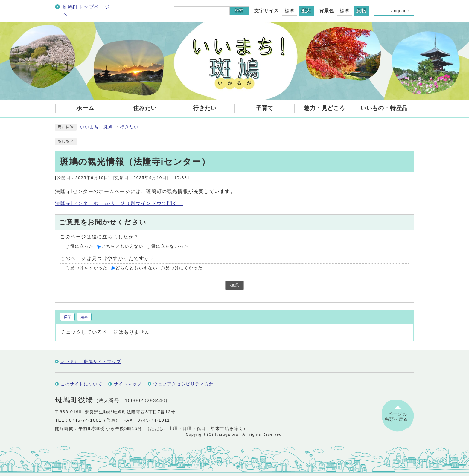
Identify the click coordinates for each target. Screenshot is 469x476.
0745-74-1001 (85, 420)
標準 (290, 11)
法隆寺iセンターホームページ (119, 203)
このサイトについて (81, 384)
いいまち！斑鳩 (96, 127)
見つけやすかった (89, 268)
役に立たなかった (170, 246)
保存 (67, 317)
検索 (239, 10)
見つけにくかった (184, 268)
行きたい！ (132, 127)
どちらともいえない (122, 246)
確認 (234, 285)
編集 (84, 317)
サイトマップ (128, 384)
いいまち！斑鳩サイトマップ (91, 362)
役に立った (82, 246)
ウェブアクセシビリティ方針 (184, 384)
